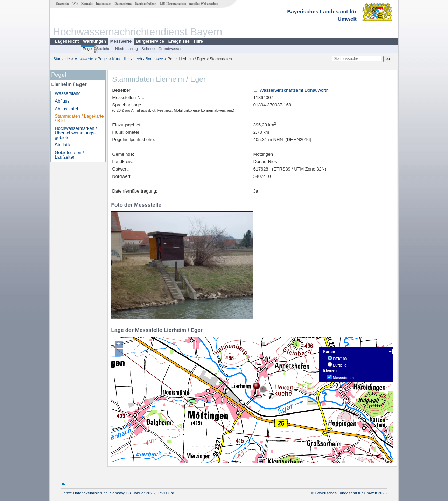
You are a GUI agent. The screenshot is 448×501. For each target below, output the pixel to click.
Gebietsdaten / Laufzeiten (69, 155)
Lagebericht (67, 41)
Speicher (104, 49)
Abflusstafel (66, 109)
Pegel (88, 49)
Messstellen (343, 378)
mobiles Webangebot (204, 4)
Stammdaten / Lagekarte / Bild (79, 118)
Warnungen (94, 41)
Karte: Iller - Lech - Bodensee (138, 59)
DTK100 (340, 359)
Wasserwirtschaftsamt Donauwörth (294, 90)
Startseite (63, 4)
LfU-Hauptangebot (173, 4)
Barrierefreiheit (146, 4)
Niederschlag (127, 49)
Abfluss (62, 101)
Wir (75, 4)
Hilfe (198, 41)
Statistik (63, 145)
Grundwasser (170, 49)
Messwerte (121, 41)
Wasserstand (68, 93)
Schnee (148, 49)
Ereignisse (179, 41)
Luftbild (340, 365)
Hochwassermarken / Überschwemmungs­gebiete (76, 133)
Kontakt (87, 4)
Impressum (104, 4)
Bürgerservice (150, 41)
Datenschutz (123, 4)
